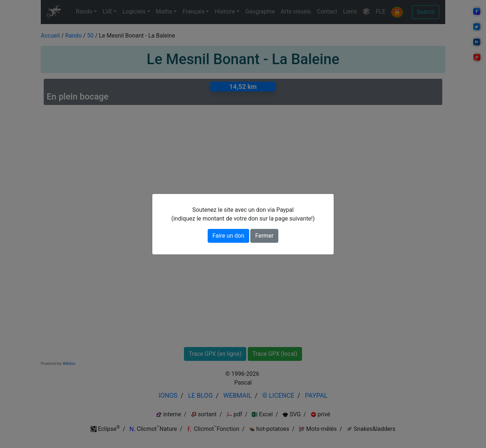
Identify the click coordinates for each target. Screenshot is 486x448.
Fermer (264, 236)
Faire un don (228, 236)
